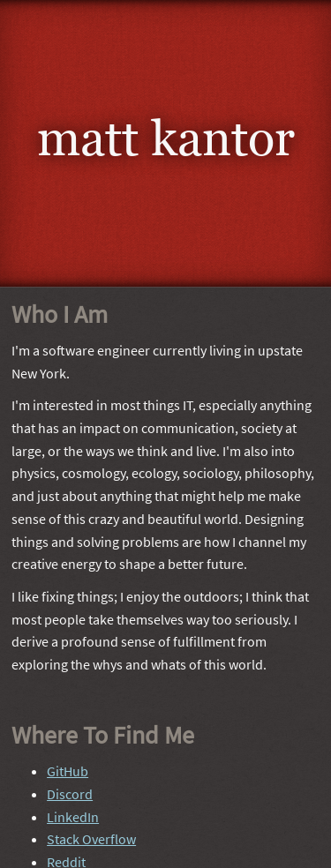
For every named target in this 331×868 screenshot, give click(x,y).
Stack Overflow (91, 838)
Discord (70, 793)
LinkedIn (73, 816)
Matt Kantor (166, 138)
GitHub (68, 770)
